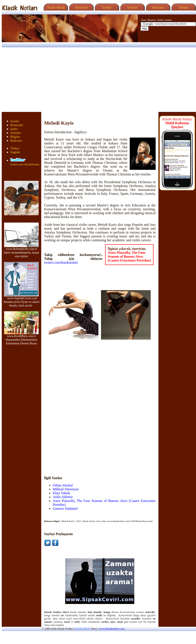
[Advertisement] (98, 80)
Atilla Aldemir (63, 497)
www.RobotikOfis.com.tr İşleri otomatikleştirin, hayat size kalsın (21, 251)
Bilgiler (15, 137)
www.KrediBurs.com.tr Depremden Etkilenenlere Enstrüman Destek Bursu (21, 338)
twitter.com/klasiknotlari (61, 262)
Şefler (14, 129)
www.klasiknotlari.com (112, 629)
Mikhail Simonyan (66, 489)
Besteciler (81, 8)
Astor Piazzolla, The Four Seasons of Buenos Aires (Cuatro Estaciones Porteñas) (129, 256)
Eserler (106, 8)
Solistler (132, 8)
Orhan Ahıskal (63, 485)
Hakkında (158, 8)
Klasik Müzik (55, 8)
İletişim (183, 8)
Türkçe (15, 148)
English (15, 152)
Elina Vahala (61, 493)
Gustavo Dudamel (65, 509)
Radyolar (16, 141)
